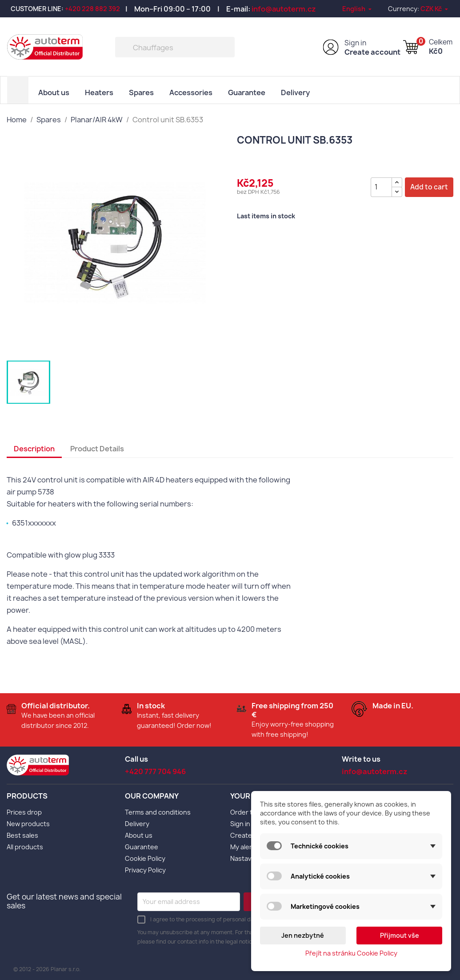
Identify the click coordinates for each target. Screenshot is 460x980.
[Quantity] (381, 186)
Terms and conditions (158, 811)
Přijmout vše (400, 935)
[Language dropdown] (358, 9)
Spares (141, 92)
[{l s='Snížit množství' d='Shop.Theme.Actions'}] (397, 191)
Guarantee (247, 92)
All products (25, 846)
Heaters (99, 92)
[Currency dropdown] (435, 9)
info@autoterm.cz (284, 9)
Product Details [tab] (97, 448)
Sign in (355, 43)
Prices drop (24, 811)
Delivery (295, 92)
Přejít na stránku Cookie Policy (351, 953)
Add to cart (429, 187)
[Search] (175, 47)
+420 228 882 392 (92, 9)
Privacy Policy (145, 869)
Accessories (191, 92)
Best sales (22, 834)
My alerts (244, 846)
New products (28, 823)
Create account (372, 52)
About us (54, 92)
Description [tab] (34, 448)
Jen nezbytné (303, 935)
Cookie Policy (145, 857)
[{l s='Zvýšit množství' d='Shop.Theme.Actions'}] (397, 182)
